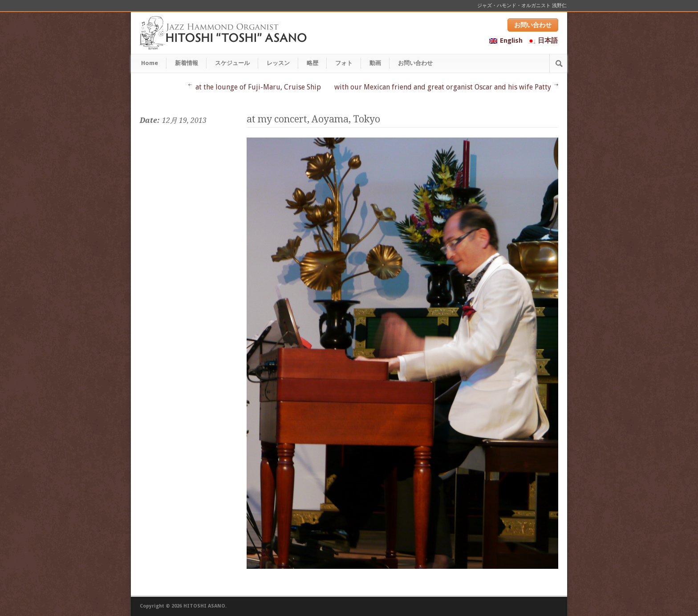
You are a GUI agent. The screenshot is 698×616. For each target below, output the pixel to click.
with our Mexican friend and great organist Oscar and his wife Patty (443, 87)
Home (150, 63)
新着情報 (187, 63)
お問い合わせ (533, 25)
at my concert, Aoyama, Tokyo (313, 119)
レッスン (278, 63)
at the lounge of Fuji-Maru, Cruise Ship (258, 87)
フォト (344, 63)
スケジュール (232, 63)
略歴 (312, 63)
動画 (375, 63)
